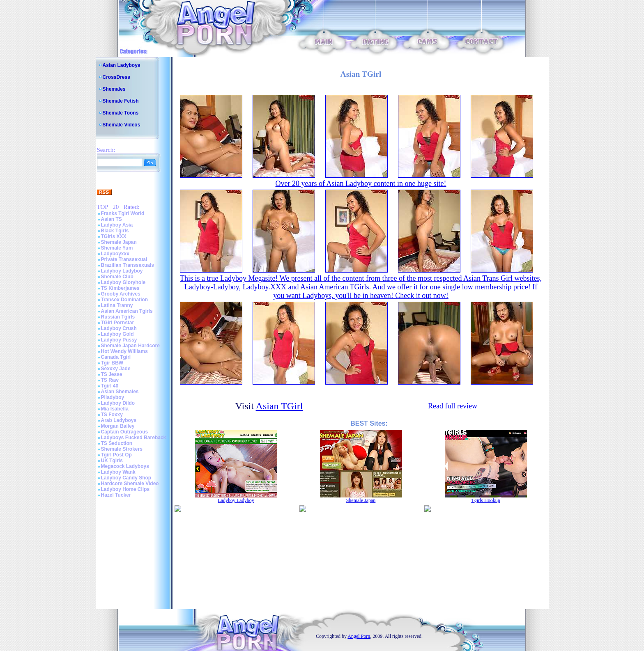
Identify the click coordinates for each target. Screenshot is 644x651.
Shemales (114, 89)
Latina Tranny (117, 305)
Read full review (453, 406)
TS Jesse (112, 374)
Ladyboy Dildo (118, 403)
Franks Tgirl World (123, 213)
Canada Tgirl (116, 357)
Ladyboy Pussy (119, 340)
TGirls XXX (114, 236)
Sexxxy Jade (116, 369)
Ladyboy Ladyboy (122, 271)
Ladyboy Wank (118, 472)
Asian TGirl (279, 406)
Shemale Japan (119, 242)
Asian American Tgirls (127, 311)
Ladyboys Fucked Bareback (134, 438)
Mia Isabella (115, 409)
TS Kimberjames (120, 288)
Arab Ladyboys (119, 420)
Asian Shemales (120, 392)
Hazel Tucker (116, 495)
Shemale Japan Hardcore (130, 346)
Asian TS (112, 219)
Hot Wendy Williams (124, 351)
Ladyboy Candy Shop (126, 478)
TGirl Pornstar (118, 323)
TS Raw (110, 380)
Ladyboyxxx (115, 254)
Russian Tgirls (118, 317)
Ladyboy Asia (117, 225)
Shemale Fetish (121, 101)
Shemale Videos (122, 125)
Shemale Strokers (122, 449)
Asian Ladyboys (122, 65)
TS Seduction (117, 443)
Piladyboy (113, 397)
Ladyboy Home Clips (125, 489)
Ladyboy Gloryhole (123, 282)
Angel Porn (359, 636)
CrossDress (116, 77)
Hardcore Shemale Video (130, 484)
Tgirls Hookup (485, 500)
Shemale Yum (117, 248)
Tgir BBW (112, 363)
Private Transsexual (124, 259)
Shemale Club (117, 277)
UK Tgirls (112, 461)
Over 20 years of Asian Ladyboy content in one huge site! (361, 183)
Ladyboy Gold (117, 334)
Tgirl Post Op (116, 455)
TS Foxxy (112, 415)
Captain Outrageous (125, 432)
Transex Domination (125, 300)
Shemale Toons (121, 113)
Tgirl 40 (110, 386)
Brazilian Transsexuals (128, 265)
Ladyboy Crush (119, 328)
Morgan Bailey (118, 426)
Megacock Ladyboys (125, 466)
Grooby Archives (121, 294)
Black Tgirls (115, 231)
